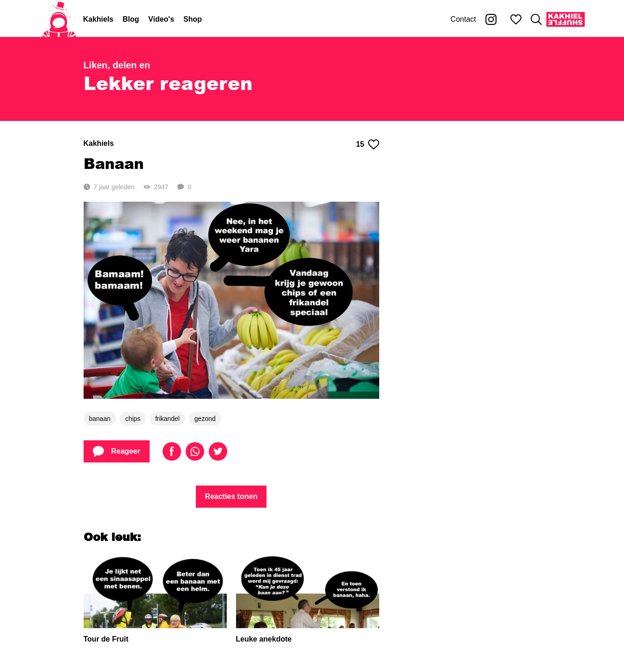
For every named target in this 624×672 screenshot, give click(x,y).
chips (133, 419)
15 (368, 144)
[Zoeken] (536, 19)
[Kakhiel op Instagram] (491, 19)
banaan (100, 419)
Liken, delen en (117, 65)
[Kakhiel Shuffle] (566, 19)
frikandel (167, 419)
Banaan (114, 163)
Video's (161, 19)
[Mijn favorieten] (516, 19)
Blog (131, 19)
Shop (193, 19)
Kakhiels (98, 19)
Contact (463, 19)
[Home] (59, 19)
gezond (205, 419)
